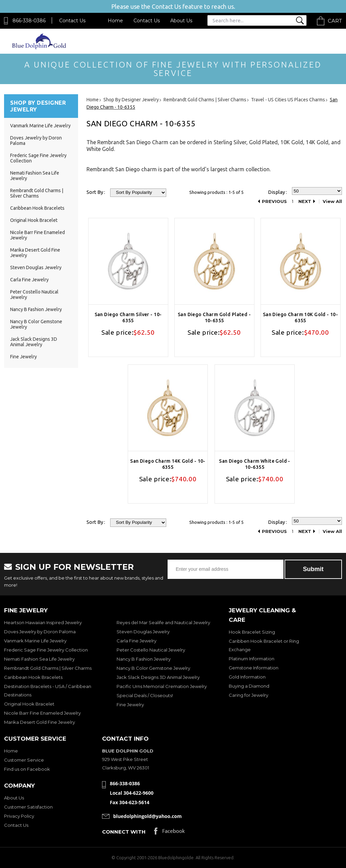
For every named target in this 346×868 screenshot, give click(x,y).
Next (305, 201)
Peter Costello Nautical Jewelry (151, 650)
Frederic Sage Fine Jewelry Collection (46, 650)
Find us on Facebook (27, 769)
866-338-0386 (29, 21)
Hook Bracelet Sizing (252, 632)
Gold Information (247, 677)
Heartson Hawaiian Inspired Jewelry (43, 622)
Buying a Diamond (249, 686)
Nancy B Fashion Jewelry (36, 309)
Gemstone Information (254, 668)
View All (332, 201)
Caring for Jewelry (249, 695)
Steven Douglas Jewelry (36, 267)
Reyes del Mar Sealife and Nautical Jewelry (163, 622)
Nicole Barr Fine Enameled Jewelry (42, 713)
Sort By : (96, 192)
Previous (274, 201)
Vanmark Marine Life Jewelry (40, 126)
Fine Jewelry (23, 357)
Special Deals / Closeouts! (145, 695)
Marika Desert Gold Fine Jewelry (40, 722)
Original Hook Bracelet (34, 220)
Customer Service (24, 760)
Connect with (124, 832)
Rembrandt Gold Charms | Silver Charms (37, 193)
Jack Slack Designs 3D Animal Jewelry (34, 342)
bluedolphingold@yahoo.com (147, 816)
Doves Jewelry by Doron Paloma (40, 632)
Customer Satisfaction (28, 807)
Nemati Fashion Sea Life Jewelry (39, 659)
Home (115, 21)
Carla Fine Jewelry (29, 280)
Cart (335, 21)
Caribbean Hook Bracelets (37, 208)
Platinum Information (252, 659)
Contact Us (72, 21)
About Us (181, 21)
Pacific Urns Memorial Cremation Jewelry (162, 686)
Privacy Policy (19, 816)
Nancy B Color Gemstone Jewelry (153, 668)
